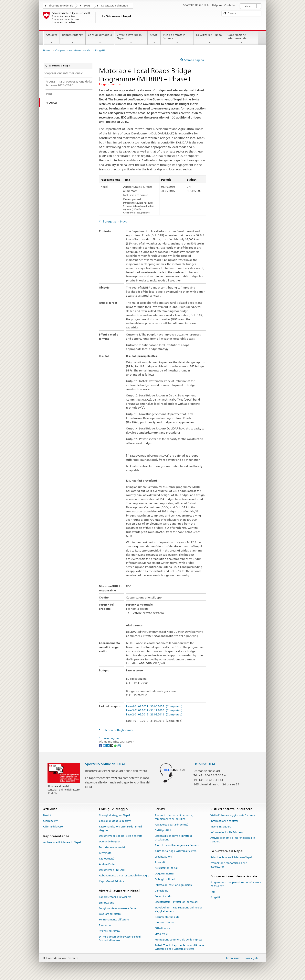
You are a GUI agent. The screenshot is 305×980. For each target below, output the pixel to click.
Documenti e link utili (112, 870)
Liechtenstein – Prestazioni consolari (176, 902)
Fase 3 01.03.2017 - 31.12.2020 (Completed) (154, 710)
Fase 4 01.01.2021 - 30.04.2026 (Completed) (154, 707)
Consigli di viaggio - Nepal (114, 815)
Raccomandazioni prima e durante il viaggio (120, 828)
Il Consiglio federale (61, 6)
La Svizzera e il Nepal (209, 39)
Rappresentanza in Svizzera (115, 897)
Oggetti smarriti (164, 874)
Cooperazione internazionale (242, 39)
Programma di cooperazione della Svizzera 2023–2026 (236, 884)
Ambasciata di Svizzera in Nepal (62, 842)
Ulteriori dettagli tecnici (117, 730)
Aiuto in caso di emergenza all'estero (177, 845)
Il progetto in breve (115, 222)
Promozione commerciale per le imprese (179, 940)
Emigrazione (106, 903)
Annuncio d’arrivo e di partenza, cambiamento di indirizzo (174, 817)
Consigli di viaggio (100, 39)
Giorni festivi (51, 821)
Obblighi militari (165, 879)
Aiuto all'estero (108, 864)
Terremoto (105, 853)
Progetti (215, 898)
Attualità (51, 39)
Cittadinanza (162, 928)
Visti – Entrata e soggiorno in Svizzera (233, 815)
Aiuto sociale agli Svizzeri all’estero (176, 851)
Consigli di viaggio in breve (115, 821)
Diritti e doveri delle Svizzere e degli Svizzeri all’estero (120, 939)
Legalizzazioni (163, 857)
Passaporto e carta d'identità (171, 825)
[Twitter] (105, 745)
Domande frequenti (111, 842)
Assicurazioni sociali (167, 868)
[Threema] (112, 745)
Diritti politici (163, 830)
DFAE (87, 6)
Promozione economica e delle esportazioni (229, 865)
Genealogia (161, 891)
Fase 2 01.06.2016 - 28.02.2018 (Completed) (154, 715)
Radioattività (107, 859)
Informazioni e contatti (224, 821)
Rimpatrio (105, 925)
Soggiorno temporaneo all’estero (119, 908)
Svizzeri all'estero (109, 931)
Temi (213, 892)
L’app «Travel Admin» (111, 881)
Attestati (160, 862)
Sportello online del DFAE (105, 764)
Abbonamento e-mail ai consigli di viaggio (124, 876)
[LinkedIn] (108, 745)
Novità (47, 815)
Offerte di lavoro (53, 827)
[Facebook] (101, 745)
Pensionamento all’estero (114, 920)
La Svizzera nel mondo (115, 6)
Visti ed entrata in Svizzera (177, 39)
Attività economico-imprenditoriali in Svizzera (233, 840)
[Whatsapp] (116, 745)
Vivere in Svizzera (221, 827)
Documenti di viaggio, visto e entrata (121, 836)
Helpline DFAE (205, 764)
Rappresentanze (72, 39)
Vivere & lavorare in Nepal (131, 39)
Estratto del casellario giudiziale (174, 885)
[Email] (119, 745)
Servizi (154, 39)
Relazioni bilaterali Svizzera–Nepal (231, 857)
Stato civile (161, 934)
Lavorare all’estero (110, 914)
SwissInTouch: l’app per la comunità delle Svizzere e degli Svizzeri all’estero (179, 947)
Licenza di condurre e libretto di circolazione (174, 838)
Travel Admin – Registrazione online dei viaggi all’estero (178, 909)
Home (47, 50)
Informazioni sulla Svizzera (226, 832)
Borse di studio (163, 896)
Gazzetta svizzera (165, 923)
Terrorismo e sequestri (112, 847)
